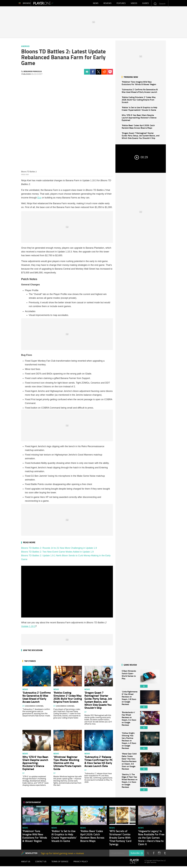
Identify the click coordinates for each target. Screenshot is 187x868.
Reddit (104, 73)
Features (121, 4)
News (96, 4)
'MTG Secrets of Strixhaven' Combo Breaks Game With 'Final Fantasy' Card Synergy (120, 839)
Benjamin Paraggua (33, 73)
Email (87, 73)
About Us (26, 863)
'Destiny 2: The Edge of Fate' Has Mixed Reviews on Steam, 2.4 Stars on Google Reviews (130, 783)
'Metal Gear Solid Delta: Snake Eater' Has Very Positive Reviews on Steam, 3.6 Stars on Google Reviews (130, 763)
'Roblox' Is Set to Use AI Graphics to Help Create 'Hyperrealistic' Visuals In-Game (139, 110)
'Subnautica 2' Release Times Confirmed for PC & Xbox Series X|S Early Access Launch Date (99, 762)
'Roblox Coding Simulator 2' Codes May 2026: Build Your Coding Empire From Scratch (139, 101)
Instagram (159, 854)
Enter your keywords (155, 4)
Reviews (107, 4)
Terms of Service (60, 863)
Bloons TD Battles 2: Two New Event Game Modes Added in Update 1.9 (57, 553)
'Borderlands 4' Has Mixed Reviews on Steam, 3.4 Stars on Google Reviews (130, 721)
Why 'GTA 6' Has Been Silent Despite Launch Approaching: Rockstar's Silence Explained (139, 119)
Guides (146, 4)
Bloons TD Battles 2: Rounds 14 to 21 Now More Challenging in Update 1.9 (59, 549)
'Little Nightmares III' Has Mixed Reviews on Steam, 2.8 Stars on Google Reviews (130, 701)
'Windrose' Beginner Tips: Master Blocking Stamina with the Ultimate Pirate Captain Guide (67, 764)
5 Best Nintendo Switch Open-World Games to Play (130, 680)
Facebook (93, 73)
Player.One (52, 4)
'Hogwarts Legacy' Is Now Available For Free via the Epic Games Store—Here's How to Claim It (151, 839)
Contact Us (41, 863)
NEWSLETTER (31, 854)
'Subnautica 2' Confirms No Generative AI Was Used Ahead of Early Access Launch (140, 92)
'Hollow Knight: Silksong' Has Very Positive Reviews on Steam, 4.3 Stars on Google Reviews (130, 742)
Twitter (98, 73)
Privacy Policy (81, 863)
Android (25, 47)
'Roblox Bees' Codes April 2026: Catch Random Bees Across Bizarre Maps (138, 128)
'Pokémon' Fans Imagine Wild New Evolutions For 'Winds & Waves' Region (139, 84)
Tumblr (165, 854)
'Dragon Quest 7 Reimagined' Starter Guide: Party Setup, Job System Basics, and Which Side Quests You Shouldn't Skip (141, 137)
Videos (134, 4)
